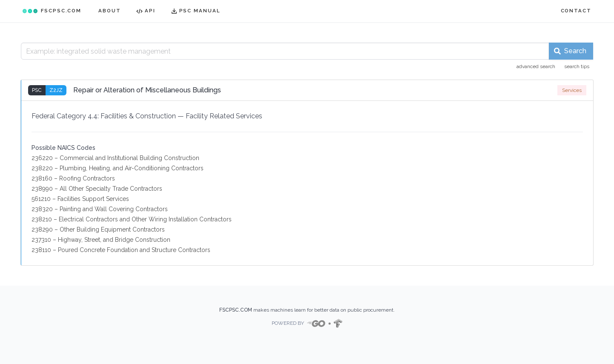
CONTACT (576, 11)
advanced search (536, 66)
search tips (577, 66)
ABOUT (110, 11)
